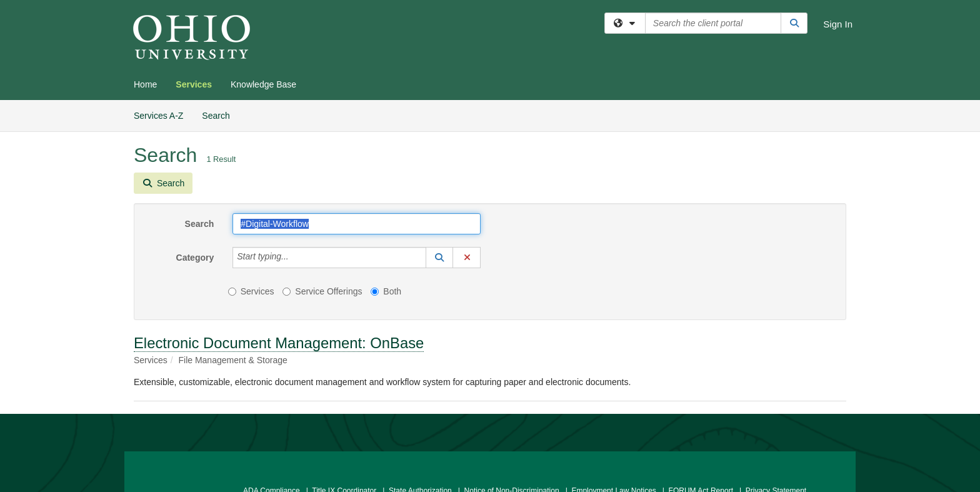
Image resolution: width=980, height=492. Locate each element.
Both (386, 291)
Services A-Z (158, 116)
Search (220, 115)
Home (145, 84)
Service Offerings (322, 291)
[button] (439, 258)
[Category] (296, 258)
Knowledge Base (263, 84)
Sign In (838, 24)
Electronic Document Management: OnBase (279, 343)
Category (195, 258)
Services (194, 84)
